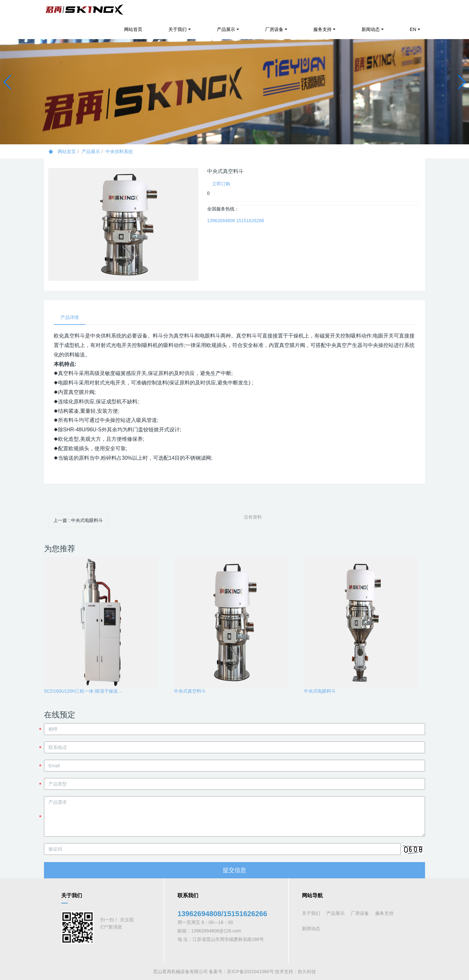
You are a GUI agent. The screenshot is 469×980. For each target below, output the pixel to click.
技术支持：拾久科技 (295, 972)
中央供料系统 (119, 151)
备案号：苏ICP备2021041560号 (241, 972)
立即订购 (221, 184)
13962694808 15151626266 (236, 221)
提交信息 (234, 870)
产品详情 (70, 317)
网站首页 (133, 29)
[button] (8, 82)
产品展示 (91, 151)
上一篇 (78, 520)
